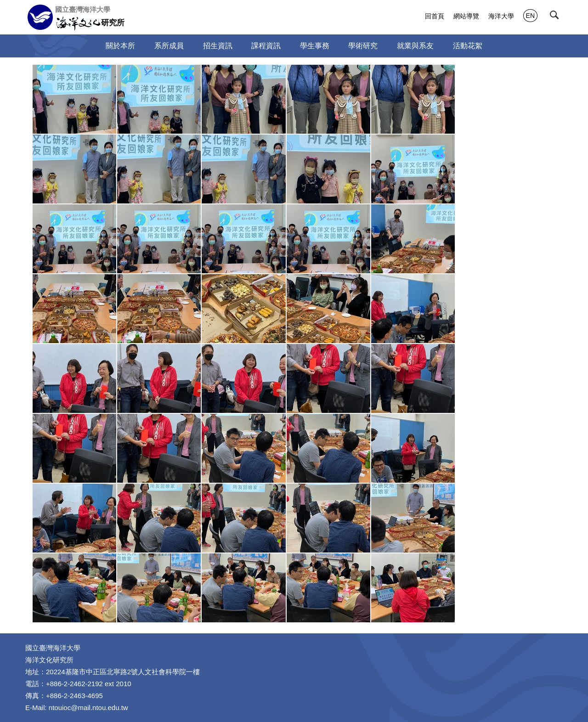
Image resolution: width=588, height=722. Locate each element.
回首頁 (435, 16)
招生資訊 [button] (218, 46)
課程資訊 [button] (266, 46)
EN (530, 16)
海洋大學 (501, 16)
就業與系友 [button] (415, 46)
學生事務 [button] (315, 46)
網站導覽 (466, 16)
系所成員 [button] (169, 46)
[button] (556, 17)
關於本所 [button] (120, 46)
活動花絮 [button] (468, 46)
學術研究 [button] (363, 46)
